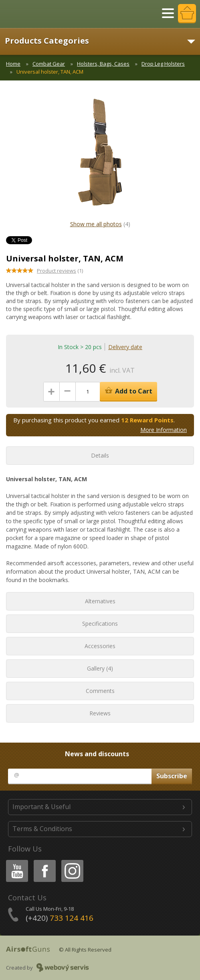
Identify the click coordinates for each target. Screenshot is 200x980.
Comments (100, 691)
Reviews (100, 713)
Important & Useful (41, 807)
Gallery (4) (100, 668)
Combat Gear (49, 64)
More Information (164, 430)
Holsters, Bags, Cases (103, 64)
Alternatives (100, 601)
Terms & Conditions (42, 829)
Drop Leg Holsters (163, 64)
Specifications (100, 624)
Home (13, 64)
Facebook (44, 861)
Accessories (100, 646)
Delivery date (125, 347)
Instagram (72, 861)
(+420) (60, 918)
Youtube (15, 861)
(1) (60, 271)
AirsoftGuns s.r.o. (34, 14)
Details (100, 455)
